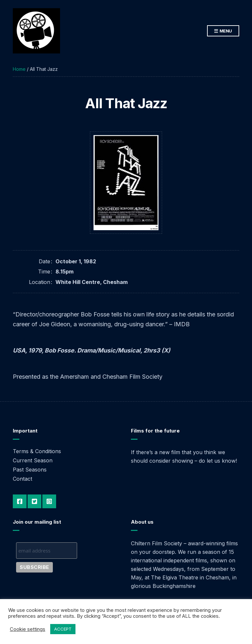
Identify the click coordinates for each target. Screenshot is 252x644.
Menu (223, 31)
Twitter (34, 501)
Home (19, 69)
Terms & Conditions (37, 451)
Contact (22, 479)
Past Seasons (30, 470)
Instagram (49, 501)
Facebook (20, 501)
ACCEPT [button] (63, 629)
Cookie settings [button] (28, 629)
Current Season (33, 460)
